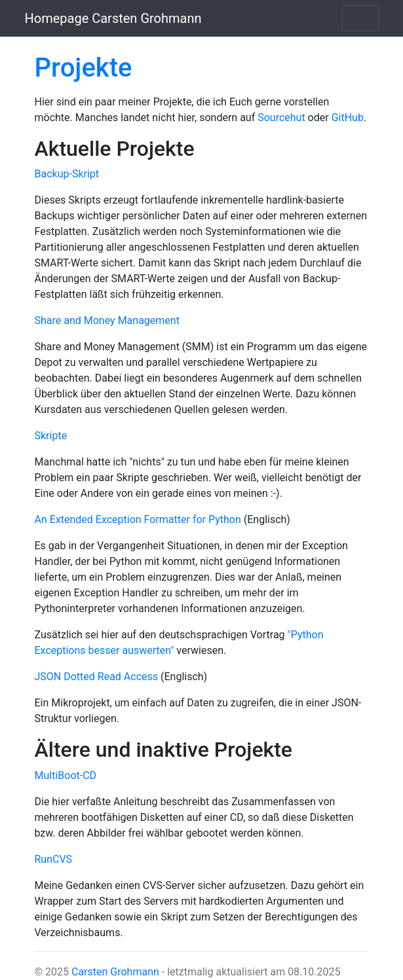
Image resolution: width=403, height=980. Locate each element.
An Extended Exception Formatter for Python (138, 519)
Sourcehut (281, 118)
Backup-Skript (67, 174)
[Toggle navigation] (360, 18)
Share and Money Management (107, 320)
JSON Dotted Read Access (97, 677)
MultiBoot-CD (66, 775)
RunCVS (54, 859)
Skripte (51, 436)
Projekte (84, 68)
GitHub (348, 118)
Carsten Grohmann (115, 972)
